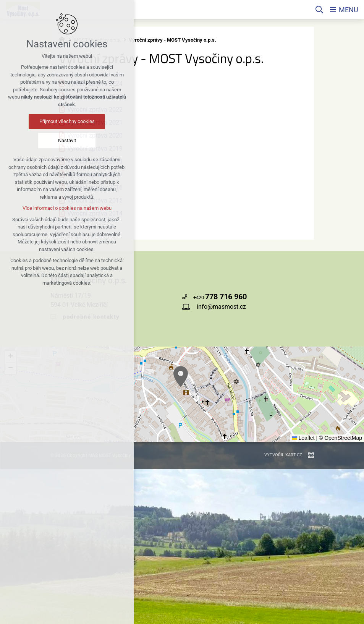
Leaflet (303, 438)
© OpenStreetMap (341, 438)
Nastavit (67, 140)
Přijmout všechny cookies (67, 121)
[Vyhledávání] (319, 10)
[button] (181, 377)
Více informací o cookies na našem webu (67, 208)
